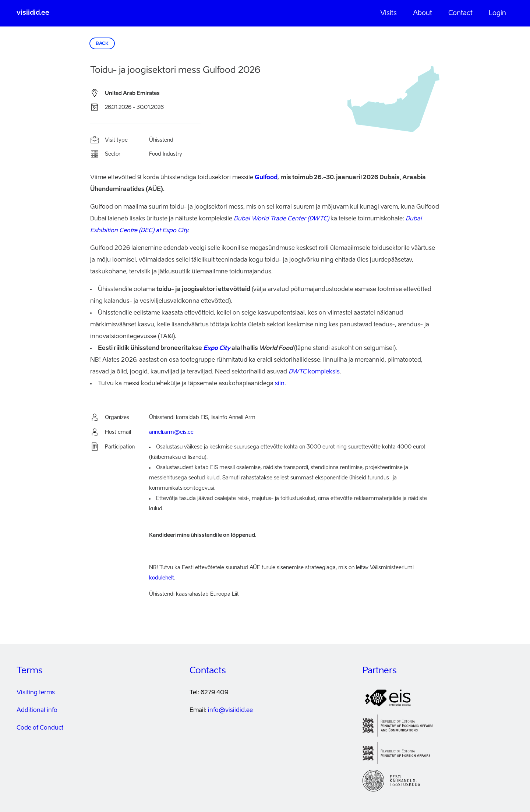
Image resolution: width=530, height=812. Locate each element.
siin (280, 384)
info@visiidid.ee (230, 710)
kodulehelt (162, 578)
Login (497, 13)
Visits (388, 13)
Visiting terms (36, 693)
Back (102, 44)
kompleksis (314, 372)
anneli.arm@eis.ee (171, 432)
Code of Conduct (40, 728)
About (423, 13)
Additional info (37, 710)
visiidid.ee (33, 13)
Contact (460, 13)
